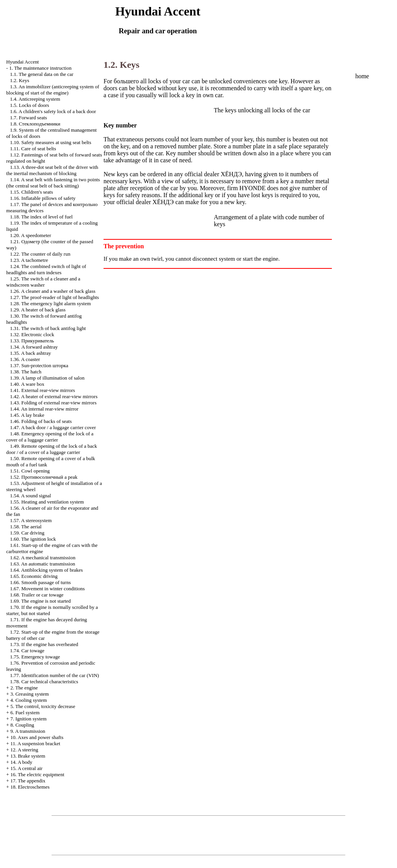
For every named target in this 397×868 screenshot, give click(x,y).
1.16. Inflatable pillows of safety (43, 198)
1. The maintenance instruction (41, 68)
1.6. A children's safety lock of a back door (53, 111)
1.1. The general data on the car (42, 74)
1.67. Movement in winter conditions (47, 589)
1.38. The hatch (26, 372)
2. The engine (24, 688)
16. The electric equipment (37, 774)
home (362, 76)
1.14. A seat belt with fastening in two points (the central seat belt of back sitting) (53, 183)
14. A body (22, 762)
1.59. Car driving (27, 533)
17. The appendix (28, 781)
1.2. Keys (20, 80)
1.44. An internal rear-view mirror (44, 409)
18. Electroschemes (30, 787)
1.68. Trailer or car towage (37, 595)
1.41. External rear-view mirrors (43, 390)
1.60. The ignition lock (33, 539)
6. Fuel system (25, 712)
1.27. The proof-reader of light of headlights (54, 297)
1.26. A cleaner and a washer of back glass (53, 291)
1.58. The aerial (26, 527)
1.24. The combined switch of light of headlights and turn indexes (46, 269)
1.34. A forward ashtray (34, 347)
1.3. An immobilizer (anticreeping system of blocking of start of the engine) (53, 90)
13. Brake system (28, 756)
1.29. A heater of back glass (38, 310)
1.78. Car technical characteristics (44, 682)
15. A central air (27, 768)
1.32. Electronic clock (32, 334)
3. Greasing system (30, 694)
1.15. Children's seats (32, 192)
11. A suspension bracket (35, 743)
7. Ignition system (29, 719)
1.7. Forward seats (28, 118)
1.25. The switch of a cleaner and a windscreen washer (43, 282)
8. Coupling (22, 725)
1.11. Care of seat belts (33, 149)
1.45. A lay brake (27, 415)
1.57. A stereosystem (31, 520)
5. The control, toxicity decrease (43, 706)
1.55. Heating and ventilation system (47, 502)
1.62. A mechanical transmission (43, 558)
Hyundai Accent (22, 62)
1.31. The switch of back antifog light (48, 328)
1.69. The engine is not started (41, 601)
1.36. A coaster (25, 359)
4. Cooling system (29, 700)
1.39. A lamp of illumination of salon (47, 378)
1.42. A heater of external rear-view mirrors (54, 396)
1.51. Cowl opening (30, 471)
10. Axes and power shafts (37, 737)
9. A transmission (28, 731)
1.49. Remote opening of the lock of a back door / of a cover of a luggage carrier (52, 449)
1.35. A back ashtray (31, 353)
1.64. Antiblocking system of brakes (47, 570)
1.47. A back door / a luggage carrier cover (53, 427)
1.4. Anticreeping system (35, 99)
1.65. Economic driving (34, 576)
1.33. (32, 341)
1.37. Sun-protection (39, 365)
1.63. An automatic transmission (43, 564)
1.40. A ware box (27, 384)
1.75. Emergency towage (35, 657)
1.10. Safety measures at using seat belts (51, 142)
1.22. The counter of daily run (40, 254)
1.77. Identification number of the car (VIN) (55, 675)
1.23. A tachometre (29, 260)
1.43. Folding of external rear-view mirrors (53, 403)
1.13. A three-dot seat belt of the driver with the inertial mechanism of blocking (52, 170)
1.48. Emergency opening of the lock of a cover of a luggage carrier (50, 437)
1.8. (35, 124)
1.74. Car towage (27, 651)
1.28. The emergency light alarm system (51, 303)
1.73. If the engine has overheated (44, 644)
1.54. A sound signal (31, 496)
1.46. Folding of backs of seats (41, 421)
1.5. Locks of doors (30, 105)
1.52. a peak (44, 477)
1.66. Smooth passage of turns (41, 582)
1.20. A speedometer (31, 235)
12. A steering (24, 750)
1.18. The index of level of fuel (41, 217)
